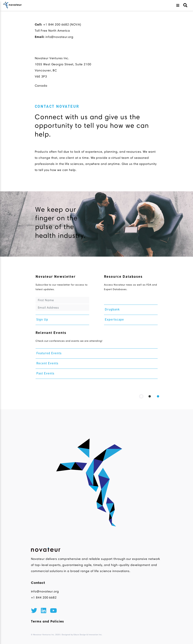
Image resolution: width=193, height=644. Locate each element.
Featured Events (49, 354)
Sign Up (42, 320)
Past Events (45, 374)
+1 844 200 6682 (44, 597)
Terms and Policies (47, 621)
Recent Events (47, 364)
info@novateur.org (45, 591)
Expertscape (114, 320)
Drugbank (112, 310)
